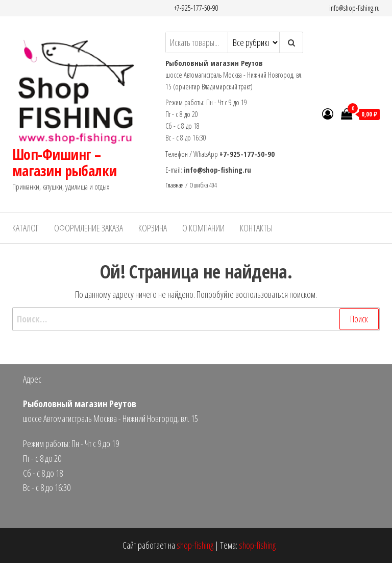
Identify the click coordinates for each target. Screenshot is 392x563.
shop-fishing (195, 545)
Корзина (153, 228)
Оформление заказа (89, 228)
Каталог (26, 228)
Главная (175, 185)
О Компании (203, 228)
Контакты (256, 228)
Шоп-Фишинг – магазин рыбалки (65, 162)
